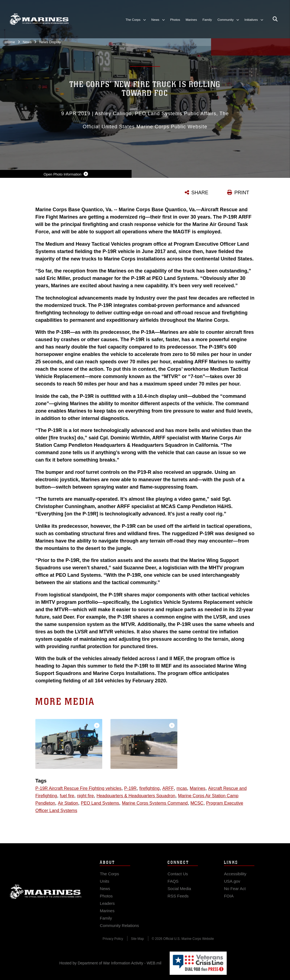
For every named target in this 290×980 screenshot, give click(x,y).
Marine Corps (46, 899)
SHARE (200, 193)
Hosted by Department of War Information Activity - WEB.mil (110, 963)
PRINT (242, 193)
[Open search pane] (275, 19)
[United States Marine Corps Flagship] (39, 19)
